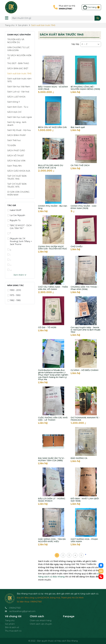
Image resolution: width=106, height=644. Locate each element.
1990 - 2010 (14, 290)
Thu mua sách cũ (13, 631)
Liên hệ (75, 92)
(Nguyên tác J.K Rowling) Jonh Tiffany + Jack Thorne (20, 241)
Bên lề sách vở (12, 627)
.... (9, 265)
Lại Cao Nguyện (16, 215)
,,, (9, 249)
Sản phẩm (10, 624)
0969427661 (15, 608)
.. (9, 254)
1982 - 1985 (14, 300)
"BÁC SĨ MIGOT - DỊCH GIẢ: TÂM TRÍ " (19, 227)
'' (9, 233)
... (9, 260)
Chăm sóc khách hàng (41, 620)
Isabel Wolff (14, 210)
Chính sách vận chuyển (41, 624)
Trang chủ (10, 620)
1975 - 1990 (14, 295)
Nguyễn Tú (14, 220)
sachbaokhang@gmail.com (22, 611)
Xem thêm (20, 275)
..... (10, 270)
